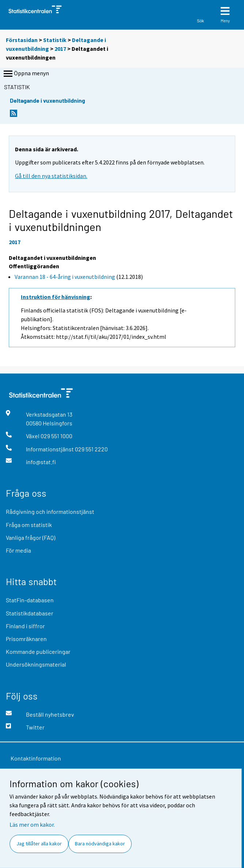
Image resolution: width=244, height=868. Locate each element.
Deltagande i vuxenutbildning (47, 100)
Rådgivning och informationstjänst (50, 511)
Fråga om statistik (29, 525)
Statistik (55, 40)
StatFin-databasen (30, 600)
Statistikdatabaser (30, 613)
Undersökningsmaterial (36, 664)
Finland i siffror (25, 626)
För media (18, 550)
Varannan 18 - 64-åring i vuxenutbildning (65, 277)
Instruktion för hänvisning (56, 297)
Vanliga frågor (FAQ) (30, 537)
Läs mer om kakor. (32, 825)
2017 (60, 49)
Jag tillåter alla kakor (39, 844)
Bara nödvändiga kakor (100, 844)
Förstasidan (22, 40)
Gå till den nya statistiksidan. (51, 176)
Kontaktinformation (36, 758)
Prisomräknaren (26, 639)
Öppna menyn (26, 74)
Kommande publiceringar (38, 651)
